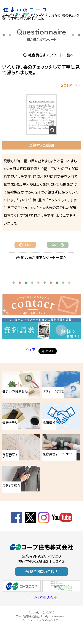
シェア (31, 350)
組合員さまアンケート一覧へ (49, 55)
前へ (25, 245)
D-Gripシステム (51, 620)
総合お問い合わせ (42, 572)
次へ (58, 245)
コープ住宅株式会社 (42, 598)
